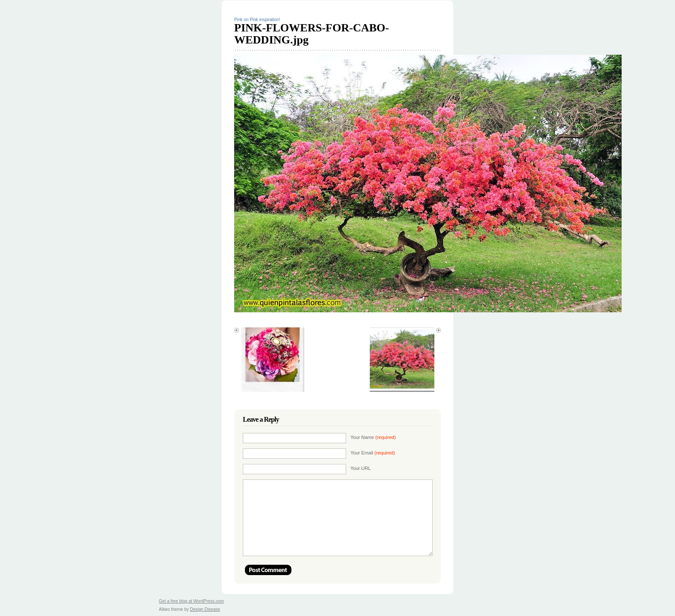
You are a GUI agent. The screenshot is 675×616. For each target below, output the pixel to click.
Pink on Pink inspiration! (257, 20)
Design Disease (205, 609)
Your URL (361, 468)
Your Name (373, 437)
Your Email (373, 453)
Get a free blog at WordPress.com (191, 601)
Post (268, 570)
